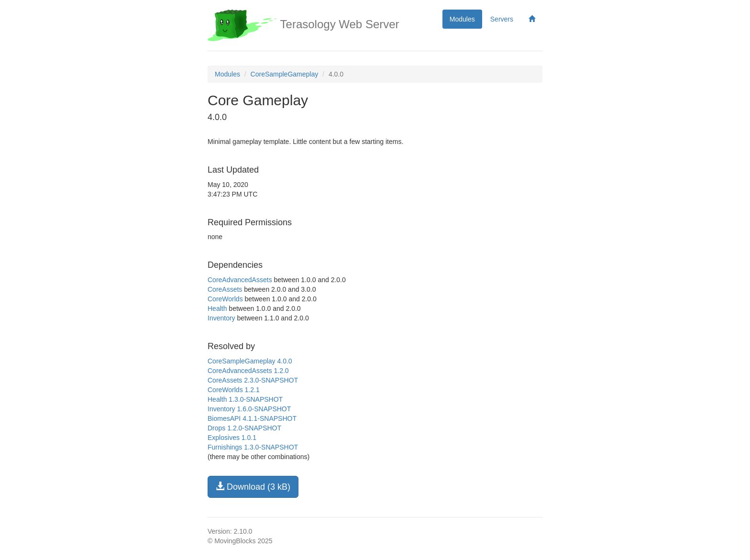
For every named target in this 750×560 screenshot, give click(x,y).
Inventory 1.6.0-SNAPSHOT (249, 409)
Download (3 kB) (253, 487)
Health (217, 308)
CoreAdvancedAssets (240, 280)
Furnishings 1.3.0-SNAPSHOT (253, 447)
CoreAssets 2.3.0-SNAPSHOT (253, 380)
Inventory (221, 318)
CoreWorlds (225, 299)
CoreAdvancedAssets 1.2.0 (248, 371)
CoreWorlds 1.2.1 (234, 390)
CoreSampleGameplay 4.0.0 (250, 361)
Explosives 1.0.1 (232, 438)
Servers (502, 19)
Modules (462, 19)
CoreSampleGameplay (285, 74)
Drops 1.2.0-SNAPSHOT (244, 428)
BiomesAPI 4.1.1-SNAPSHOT (252, 418)
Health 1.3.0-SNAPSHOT (245, 399)
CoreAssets (225, 289)
